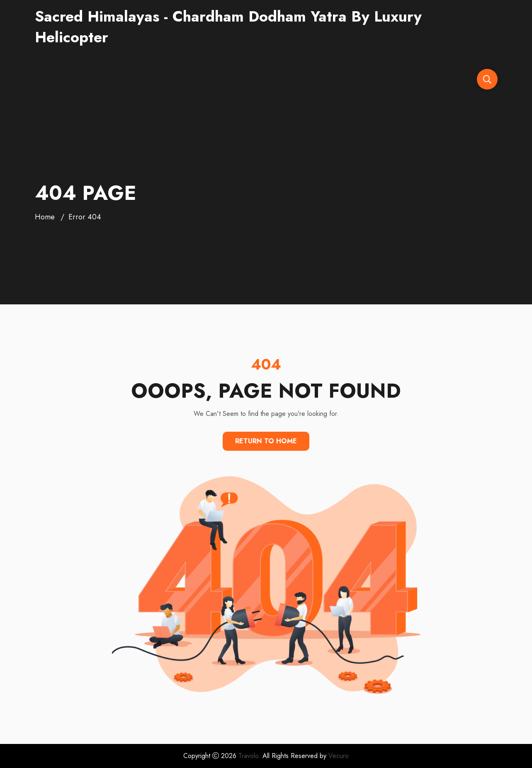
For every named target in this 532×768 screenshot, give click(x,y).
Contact (365, 79)
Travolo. (249, 756)
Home (45, 217)
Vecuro (339, 756)
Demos (134, 79)
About (172, 79)
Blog (328, 79)
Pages (263, 79)
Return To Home (266, 441)
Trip (297, 79)
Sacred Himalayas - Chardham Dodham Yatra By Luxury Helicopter (228, 27)
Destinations (215, 79)
